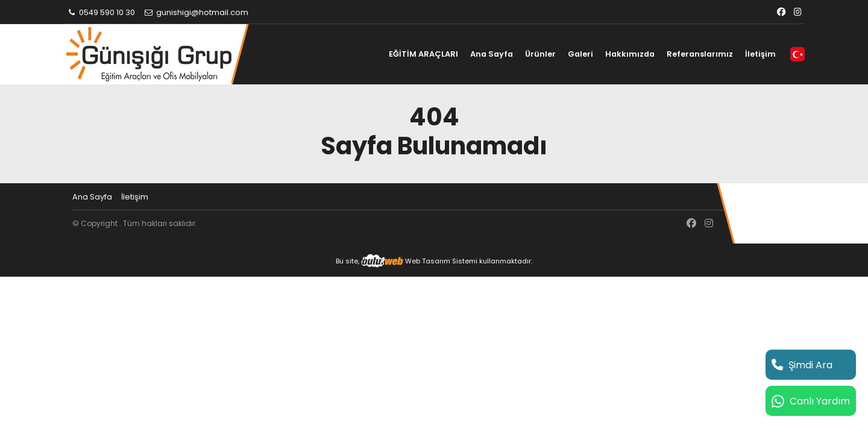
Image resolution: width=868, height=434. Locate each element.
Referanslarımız (700, 54)
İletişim (760, 54)
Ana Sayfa (492, 54)
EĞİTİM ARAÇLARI (423, 54)
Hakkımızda (630, 54)
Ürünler (540, 54)
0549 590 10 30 (101, 12)
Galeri (580, 54)
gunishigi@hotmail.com (196, 12)
